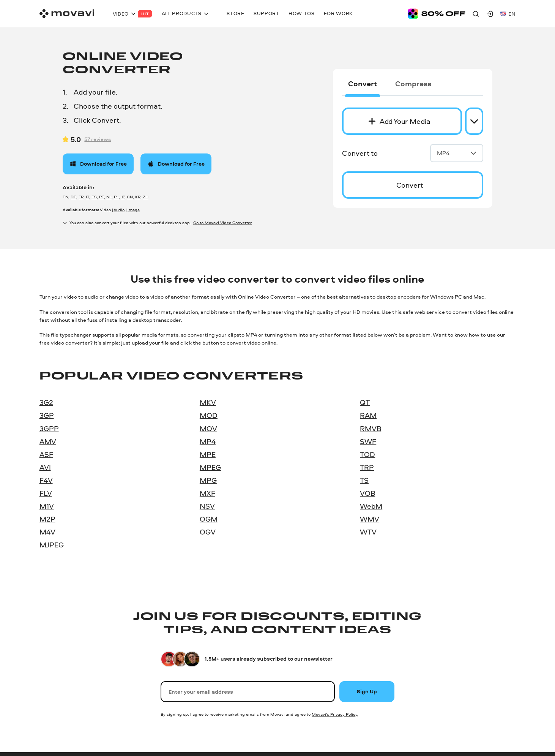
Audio (119, 210)
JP (123, 197)
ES (94, 197)
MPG (208, 480)
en (508, 13)
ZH (146, 197)
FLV (46, 493)
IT (88, 197)
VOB (367, 493)
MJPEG (52, 545)
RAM (368, 415)
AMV (48, 441)
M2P (47, 519)
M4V (47, 532)
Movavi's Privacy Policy (334, 714)
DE (73, 197)
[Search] (476, 14)
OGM (209, 519)
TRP (367, 467)
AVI (45, 467)
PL (116, 197)
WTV (368, 532)
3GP (47, 415)
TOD (367, 454)
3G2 (46, 402)
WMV (370, 519)
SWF (368, 441)
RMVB (371, 429)
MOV (208, 429)
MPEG (210, 467)
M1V (47, 506)
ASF (46, 454)
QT (365, 402)
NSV (207, 506)
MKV (208, 402)
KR (138, 197)
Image (134, 210)
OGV (208, 532)
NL (109, 197)
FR (81, 197)
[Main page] (67, 14)
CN (130, 197)
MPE (208, 454)
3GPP (49, 429)
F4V (46, 480)
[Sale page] (437, 14)
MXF (207, 493)
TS (364, 480)
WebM (371, 506)
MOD (209, 415)
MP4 (457, 153)
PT (102, 197)
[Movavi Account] (490, 14)
